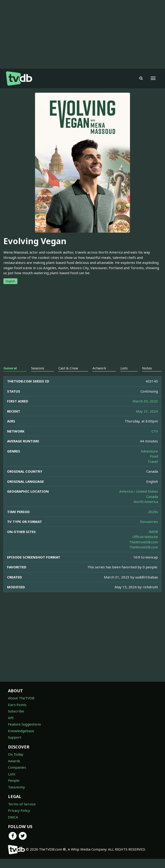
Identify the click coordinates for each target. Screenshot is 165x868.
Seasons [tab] (38, 377)
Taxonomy (16, 796)
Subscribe (16, 720)
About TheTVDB (21, 707)
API (11, 727)
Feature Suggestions (24, 733)
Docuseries (149, 531)
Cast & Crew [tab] (68, 377)
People (14, 790)
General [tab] (10, 377)
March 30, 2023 (145, 410)
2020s (153, 521)
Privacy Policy (19, 820)
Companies (17, 776)
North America (146, 511)
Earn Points (17, 714)
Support (15, 746)
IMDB (153, 541)
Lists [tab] (124, 377)
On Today (16, 763)
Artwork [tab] (99, 377)
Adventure (149, 460)
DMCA (13, 826)
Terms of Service (22, 813)
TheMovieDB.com (143, 551)
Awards (14, 770)
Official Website (145, 546)
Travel (153, 471)
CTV (155, 440)
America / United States (139, 500)
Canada (152, 506)
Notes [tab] (147, 377)
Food (154, 465)
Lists (12, 783)
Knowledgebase (21, 740)
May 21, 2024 (147, 420)
